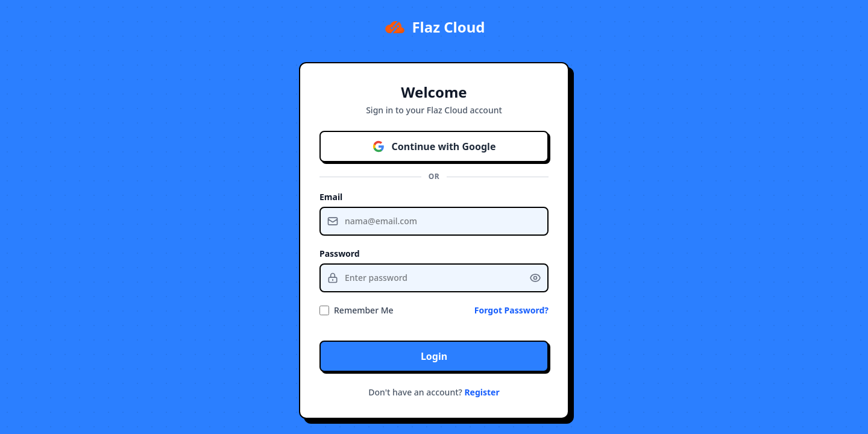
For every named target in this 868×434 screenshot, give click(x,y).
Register (482, 392)
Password (340, 253)
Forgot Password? (511, 310)
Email (331, 197)
